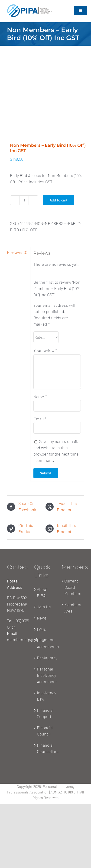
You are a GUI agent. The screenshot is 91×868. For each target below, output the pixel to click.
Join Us (44, 607)
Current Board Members (73, 587)
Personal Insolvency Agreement (46, 675)
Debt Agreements (46, 643)
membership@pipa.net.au (31, 640)
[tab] (17, 252)
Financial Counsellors (46, 748)
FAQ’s (41, 629)
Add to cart (59, 200)
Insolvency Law (46, 696)
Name (40, 397)
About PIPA (42, 592)
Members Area (73, 608)
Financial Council (45, 731)
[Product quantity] (24, 200)
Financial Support (45, 713)
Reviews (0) (17, 252)
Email (40, 419)
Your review (45, 350)
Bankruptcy (46, 658)
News (42, 618)
